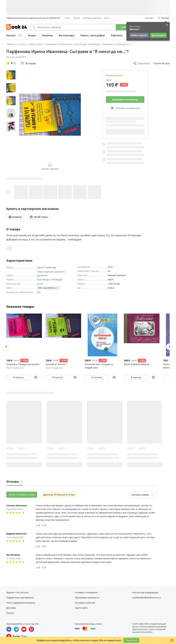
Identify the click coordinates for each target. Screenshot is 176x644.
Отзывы (14, 481)
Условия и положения (86, 592)
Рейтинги (117, 35)
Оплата (76, 18)
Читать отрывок (50, 166)
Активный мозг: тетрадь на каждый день (99, 366)
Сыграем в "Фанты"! (56, 364)
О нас (67, 18)
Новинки (47, 35)
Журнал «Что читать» (17, 592)
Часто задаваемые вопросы (21, 603)
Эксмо (40, 284)
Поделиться (142, 63)
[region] (12, 115)
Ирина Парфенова (47, 267)
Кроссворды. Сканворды (50, 279)
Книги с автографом (93, 35)
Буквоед (15, 217)
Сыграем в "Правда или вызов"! (23, 364)
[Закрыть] (172, 640)
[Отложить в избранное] (125, 108)
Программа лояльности (115, 18)
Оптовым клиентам (92, 18)
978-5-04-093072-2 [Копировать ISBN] (48, 288)
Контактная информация (145, 592)
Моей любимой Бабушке (137, 364)
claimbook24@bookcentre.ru (146, 598)
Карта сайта (81, 608)
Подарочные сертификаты (20, 598)
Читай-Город (39, 217)
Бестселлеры (67, 35)
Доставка (149, 18)
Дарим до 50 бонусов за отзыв (59, 495)
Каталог (14, 35)
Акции (32, 35)
